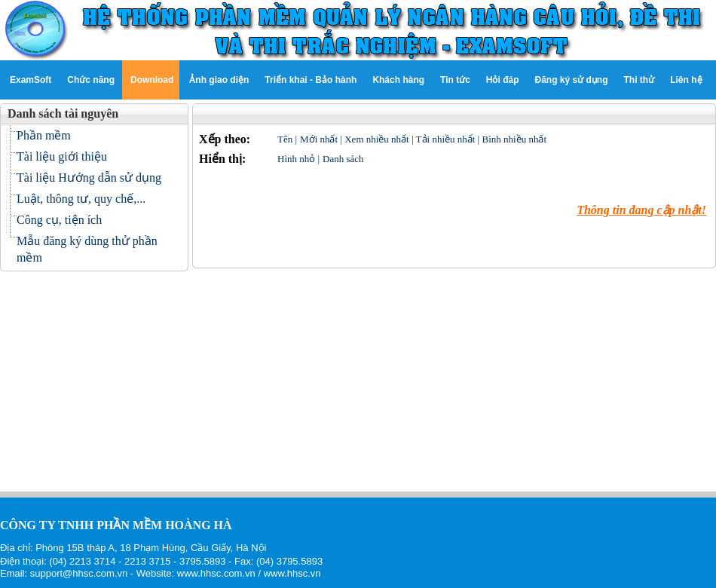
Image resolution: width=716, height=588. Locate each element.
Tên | (287, 139)
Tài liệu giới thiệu (62, 156)
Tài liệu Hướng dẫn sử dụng (89, 178)
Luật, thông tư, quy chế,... (81, 199)
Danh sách (343, 159)
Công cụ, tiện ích (59, 220)
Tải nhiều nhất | (449, 139)
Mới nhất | (322, 139)
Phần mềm (44, 135)
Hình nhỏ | (298, 159)
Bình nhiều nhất (514, 139)
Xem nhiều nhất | (380, 139)
